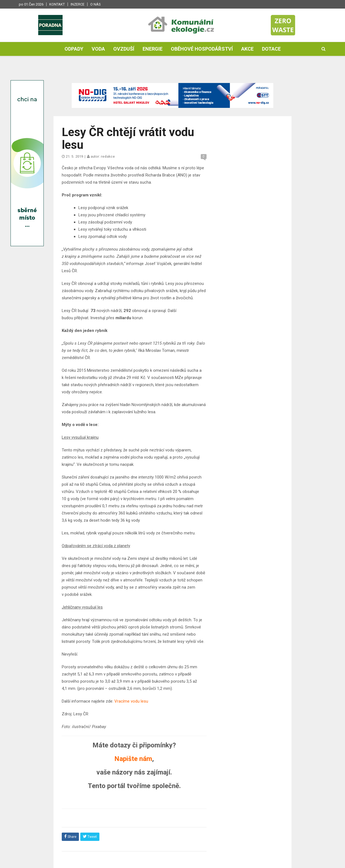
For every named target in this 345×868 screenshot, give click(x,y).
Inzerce (78, 4)
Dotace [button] (271, 49)
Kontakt (57, 4)
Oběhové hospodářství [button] (202, 49)
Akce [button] (247, 49)
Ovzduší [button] (124, 49)
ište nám (139, 759)
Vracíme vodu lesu (131, 701)
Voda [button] (98, 49)
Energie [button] (153, 49)
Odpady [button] (74, 49)
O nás (96, 4)
